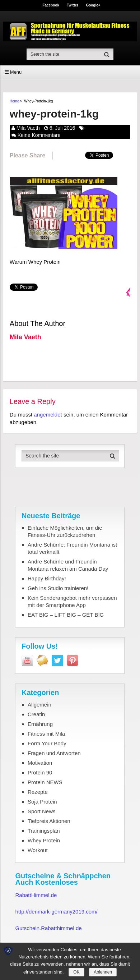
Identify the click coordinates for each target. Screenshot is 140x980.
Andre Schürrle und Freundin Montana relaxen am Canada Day (68, 565)
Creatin (36, 714)
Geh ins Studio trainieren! (58, 588)
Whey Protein (44, 840)
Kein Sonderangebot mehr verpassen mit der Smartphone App (72, 601)
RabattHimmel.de (36, 895)
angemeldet (48, 415)
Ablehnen (103, 972)
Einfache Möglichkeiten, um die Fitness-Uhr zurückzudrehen (65, 531)
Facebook (51, 5)
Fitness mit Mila (46, 734)
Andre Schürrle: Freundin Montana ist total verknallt (72, 548)
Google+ (93, 5)
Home (15, 101)
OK (76, 972)
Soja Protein (42, 802)
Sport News (42, 811)
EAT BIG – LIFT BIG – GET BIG (66, 615)
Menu (16, 72)
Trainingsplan (44, 831)
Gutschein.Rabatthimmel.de (48, 928)
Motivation (40, 763)
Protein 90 (40, 772)
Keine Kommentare (39, 135)
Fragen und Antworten (54, 753)
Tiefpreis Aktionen (49, 821)
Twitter (73, 5)
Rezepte (38, 792)
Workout (38, 850)
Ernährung (40, 724)
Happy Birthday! (47, 578)
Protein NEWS (45, 782)
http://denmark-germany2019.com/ (56, 912)
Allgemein (39, 705)
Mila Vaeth (28, 128)
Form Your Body (47, 743)
